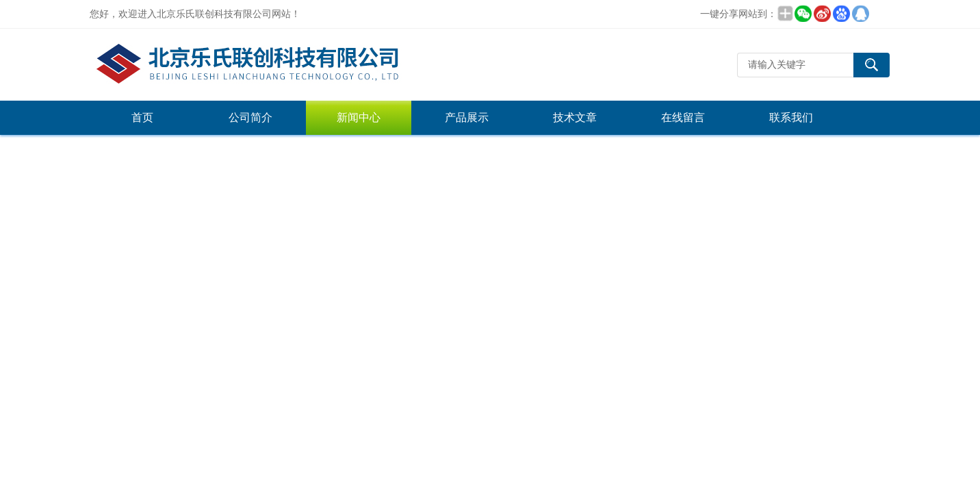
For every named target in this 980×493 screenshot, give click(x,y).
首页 (142, 117)
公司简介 (250, 117)
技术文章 (575, 117)
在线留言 (683, 117)
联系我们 (791, 117)
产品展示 (467, 117)
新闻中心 (359, 117)
